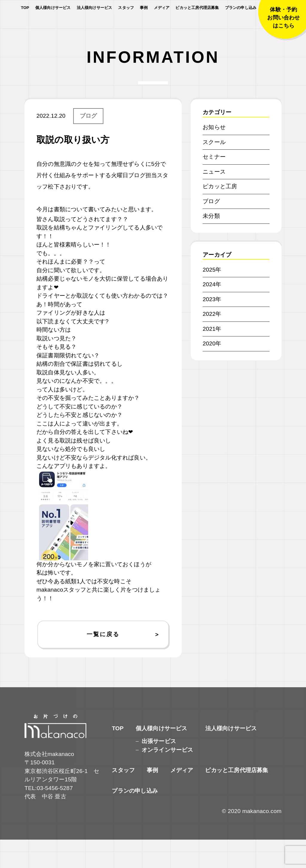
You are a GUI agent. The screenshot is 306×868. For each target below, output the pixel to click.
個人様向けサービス (53, 24)
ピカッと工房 (220, 215)
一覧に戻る (103, 663)
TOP (25, 24)
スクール (214, 170)
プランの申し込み (241, 24)
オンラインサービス (167, 778)
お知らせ (214, 156)
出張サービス (159, 770)
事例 (144, 24)
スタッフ (126, 24)
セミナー (214, 185)
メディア (162, 24)
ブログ (88, 144)
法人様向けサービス (95, 24)
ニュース (214, 200)
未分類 (211, 244)
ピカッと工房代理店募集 (197, 24)
